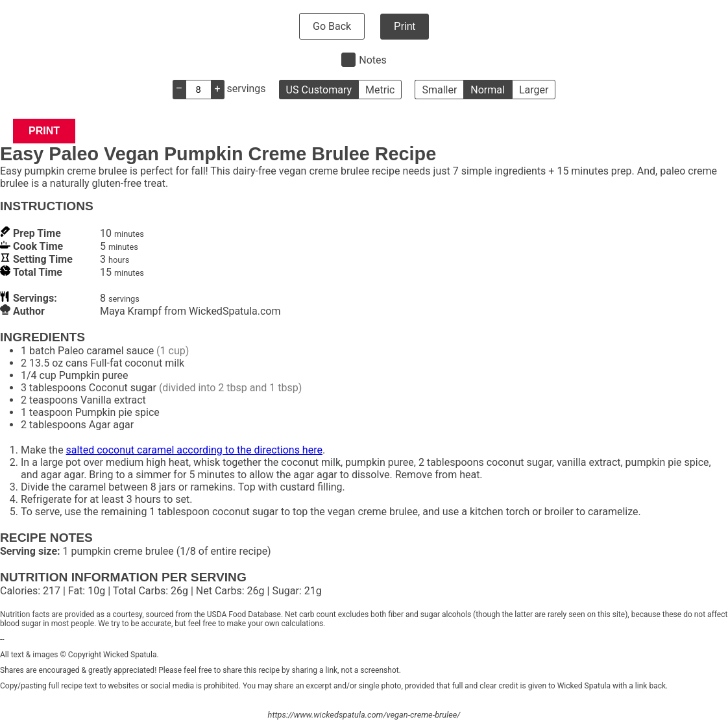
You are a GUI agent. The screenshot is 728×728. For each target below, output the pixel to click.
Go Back (332, 26)
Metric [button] (380, 90)
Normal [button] (488, 90)
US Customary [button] (319, 90)
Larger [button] (534, 90)
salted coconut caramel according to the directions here (194, 450)
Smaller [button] (439, 90)
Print (405, 26)
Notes (373, 60)
